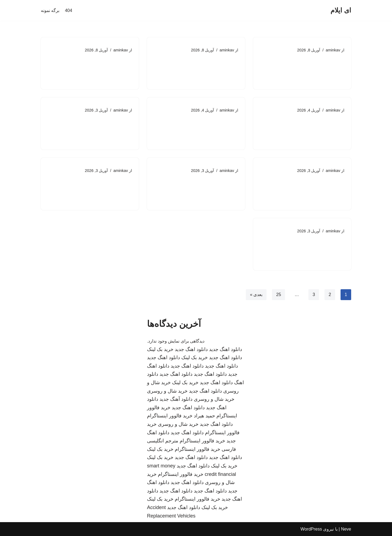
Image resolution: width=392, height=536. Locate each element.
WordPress (311, 529)
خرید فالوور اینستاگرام (170, 416)
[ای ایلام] (341, 10)
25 (278, 295)
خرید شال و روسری (167, 391)
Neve (346, 529)
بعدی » (256, 295)
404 (68, 10)
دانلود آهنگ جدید (176, 399)
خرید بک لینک (160, 349)
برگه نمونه (50, 10)
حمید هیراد (204, 416)
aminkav (333, 50)
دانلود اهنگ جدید (226, 349)
